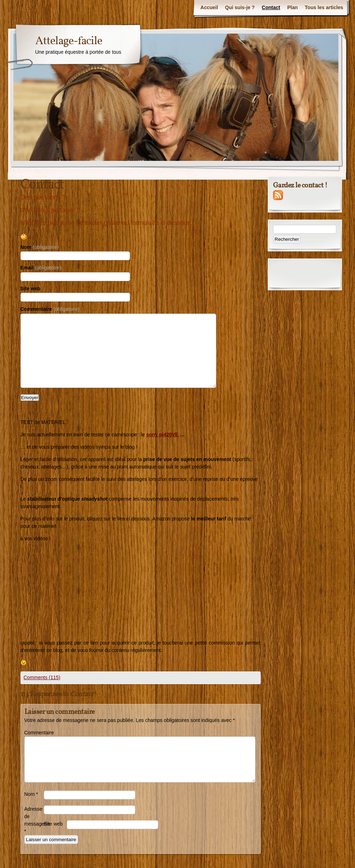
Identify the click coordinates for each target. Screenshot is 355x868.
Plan (292, 7)
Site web (31, 289)
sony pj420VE (162, 435)
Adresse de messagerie (34, 820)
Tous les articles (324, 7)
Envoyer (30, 398)
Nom (40, 247)
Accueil (209, 7)
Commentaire (50, 309)
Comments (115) (42, 677)
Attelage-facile (69, 41)
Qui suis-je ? (240, 7)
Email (41, 268)
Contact (271, 7)
